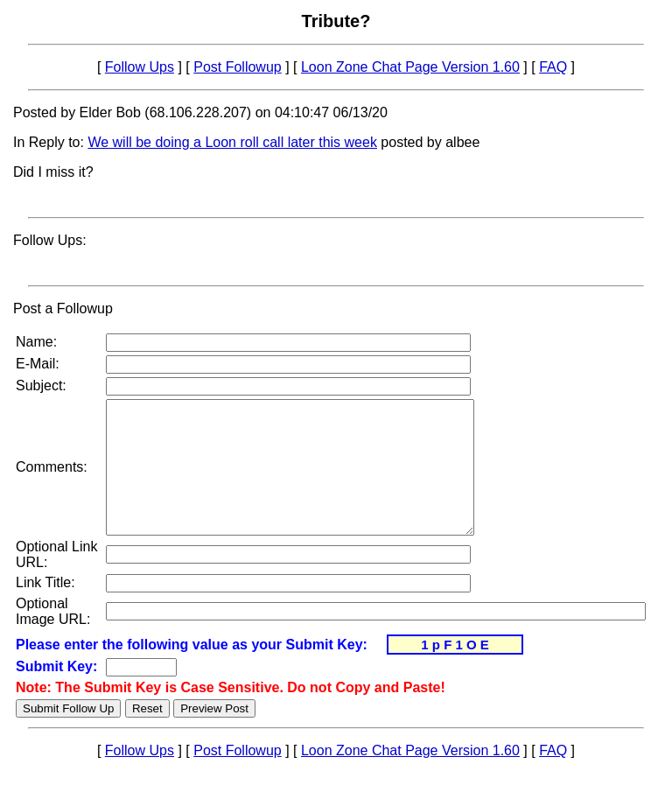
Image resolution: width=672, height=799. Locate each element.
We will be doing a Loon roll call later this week (232, 142)
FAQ (553, 67)
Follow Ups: (50, 240)
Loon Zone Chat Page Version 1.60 (410, 67)
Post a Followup (63, 308)
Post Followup (238, 67)
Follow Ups (140, 67)
